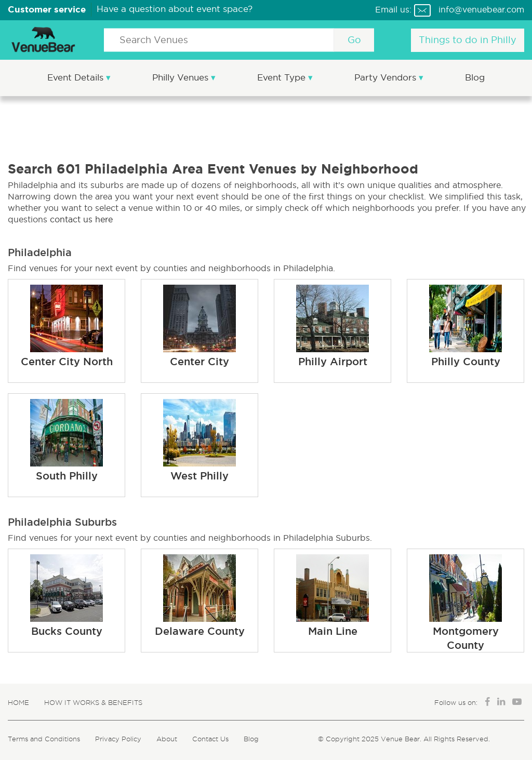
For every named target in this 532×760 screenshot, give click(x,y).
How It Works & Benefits (93, 702)
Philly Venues (182, 78)
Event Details (77, 78)
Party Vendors (387, 78)
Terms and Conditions (44, 739)
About (167, 739)
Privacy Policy (118, 739)
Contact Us (210, 739)
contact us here (81, 219)
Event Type (283, 78)
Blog (475, 78)
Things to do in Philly (468, 40)
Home (18, 702)
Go (354, 40)
